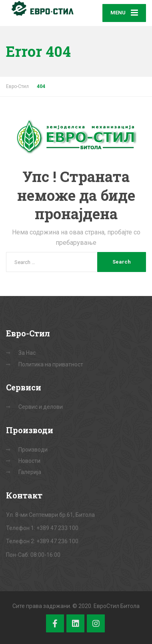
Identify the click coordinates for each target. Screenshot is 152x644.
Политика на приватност (51, 364)
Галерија (30, 472)
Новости (29, 461)
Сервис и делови (41, 407)
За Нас (27, 353)
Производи (33, 450)
